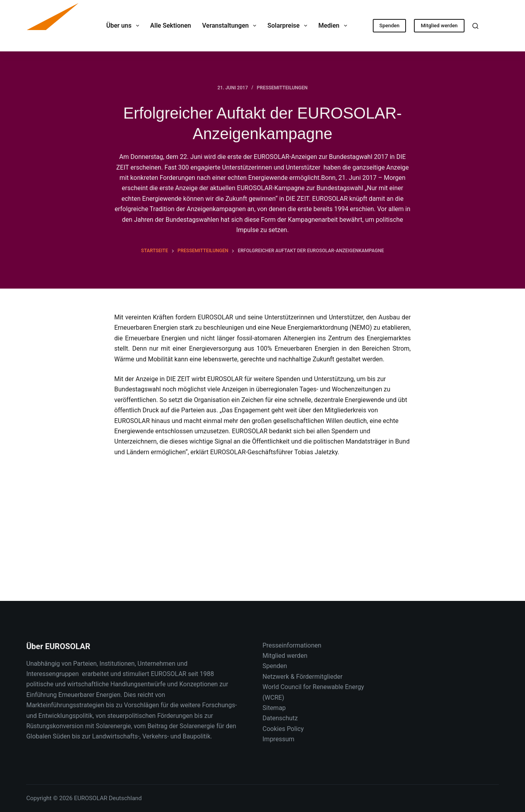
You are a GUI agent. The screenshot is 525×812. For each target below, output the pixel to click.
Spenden (390, 25)
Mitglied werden (439, 25)
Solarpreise (289, 26)
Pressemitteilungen (282, 88)
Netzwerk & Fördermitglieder (302, 677)
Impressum (279, 739)
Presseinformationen (292, 645)
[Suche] (475, 26)
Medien (334, 26)
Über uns (124, 26)
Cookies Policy (283, 729)
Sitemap (274, 708)
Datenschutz (280, 718)
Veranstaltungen (231, 26)
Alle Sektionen (171, 25)
